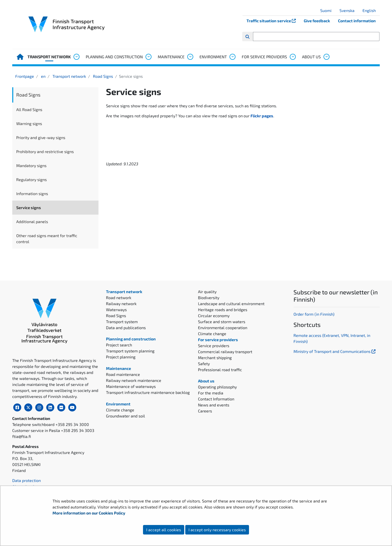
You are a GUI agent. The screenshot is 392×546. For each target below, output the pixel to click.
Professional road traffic (220, 370)
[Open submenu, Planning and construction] (148, 57)
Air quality (207, 292)
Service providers (214, 346)
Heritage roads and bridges (223, 310)
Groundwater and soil (125, 416)
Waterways (116, 310)
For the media (211, 393)
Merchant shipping (215, 358)
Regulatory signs (31, 179)
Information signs (32, 193)
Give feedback (317, 21)
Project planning (121, 357)
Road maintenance (123, 374)
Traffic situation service (273, 21)
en (43, 76)
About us (311, 57)
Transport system (122, 322)
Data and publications (126, 328)
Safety (204, 364)
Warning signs (29, 123)
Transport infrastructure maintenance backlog (148, 392)
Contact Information (216, 399)
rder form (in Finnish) (315, 314)
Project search (119, 345)
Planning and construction (114, 57)
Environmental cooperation (223, 328)
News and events (214, 405)
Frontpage (25, 76)
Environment (213, 57)
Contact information (357, 21)
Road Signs (102, 76)
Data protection (26, 480)
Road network (119, 298)
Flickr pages (262, 116)
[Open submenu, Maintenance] (190, 57)
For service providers (264, 57)
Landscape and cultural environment (231, 304)
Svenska (349, 10)
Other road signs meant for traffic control (47, 238)
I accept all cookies (164, 530)
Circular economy (214, 316)
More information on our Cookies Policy (89, 513)
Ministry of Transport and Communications (335, 351)
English (371, 10)
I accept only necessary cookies (217, 530)
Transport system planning (130, 351)
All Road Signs (29, 109)
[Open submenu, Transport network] (76, 57)
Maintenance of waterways (131, 386)
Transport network (49, 57)
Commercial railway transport (225, 352)
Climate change (120, 410)
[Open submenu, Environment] (232, 57)
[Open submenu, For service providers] (292, 57)
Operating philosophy (217, 387)
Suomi (328, 10)
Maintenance (171, 57)
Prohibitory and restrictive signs (45, 151)
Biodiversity (209, 298)
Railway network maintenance (134, 380)
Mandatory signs (31, 165)
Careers (205, 411)
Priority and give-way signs (41, 137)
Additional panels (32, 221)
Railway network (121, 304)
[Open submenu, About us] (326, 57)
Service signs (29, 207)
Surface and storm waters (222, 322)
